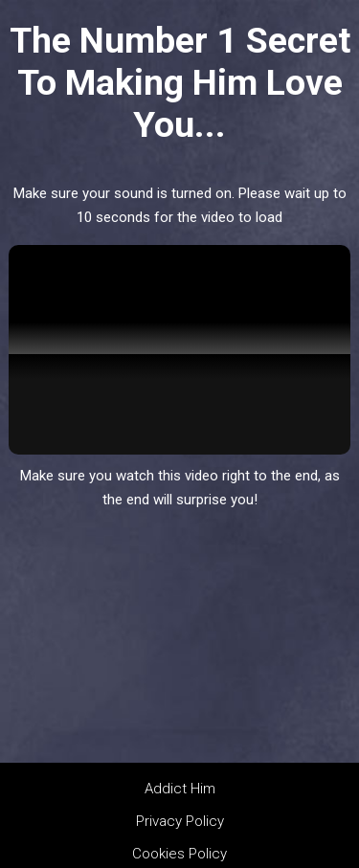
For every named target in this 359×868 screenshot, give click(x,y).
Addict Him (180, 789)
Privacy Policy (180, 821)
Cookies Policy (179, 854)
